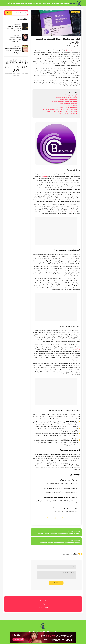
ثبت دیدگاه (56, 583)
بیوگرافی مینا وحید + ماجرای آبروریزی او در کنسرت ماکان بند (15, 40)
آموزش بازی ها (46, 3)
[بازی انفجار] (79, 3)
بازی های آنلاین (11, 3)
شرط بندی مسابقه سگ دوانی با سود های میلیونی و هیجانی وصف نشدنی (60, 542)
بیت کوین (78, 349)
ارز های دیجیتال (75, 12)
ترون (71, 211)
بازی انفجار (72, 3)
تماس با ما (43, 600)
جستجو (9, 13)
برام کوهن (44, 176)
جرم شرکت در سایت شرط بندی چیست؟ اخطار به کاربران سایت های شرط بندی (59, 533)
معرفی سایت (55, 3)
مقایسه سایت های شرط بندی (24, 3)
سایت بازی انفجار (65, 3)
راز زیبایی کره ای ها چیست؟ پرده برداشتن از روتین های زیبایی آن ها (13, 51)
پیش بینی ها (38, 3)
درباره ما (43, 604)
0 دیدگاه (67, 46)
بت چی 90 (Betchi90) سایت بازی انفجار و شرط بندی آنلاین (14, 29)
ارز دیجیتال (69, 50)
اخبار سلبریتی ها (43, 608)
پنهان (71, 93)
